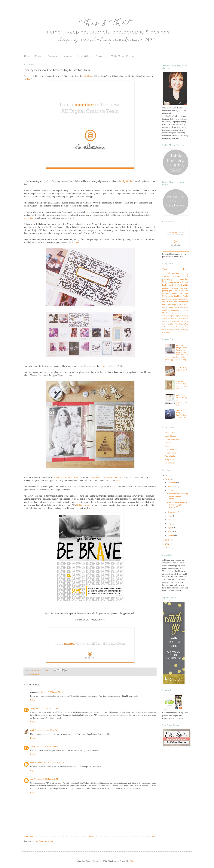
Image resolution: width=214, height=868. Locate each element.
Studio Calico (171, 299)
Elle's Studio (167, 296)
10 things (182, 304)
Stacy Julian (170, 460)
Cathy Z (168, 443)
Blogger (133, 861)
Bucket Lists (183, 299)
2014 (168, 479)
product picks (176, 316)
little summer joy (183, 330)
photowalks (166, 332)
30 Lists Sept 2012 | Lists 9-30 (182, 370)
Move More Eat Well (173, 321)
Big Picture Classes (172, 439)
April (170, 527)
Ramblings (178, 296)
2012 (168, 544)
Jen (32, 779)
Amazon (173, 319)
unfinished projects (170, 304)
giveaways (179, 313)
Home (27, 56)
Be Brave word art (84, 505)
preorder (104, 366)
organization (183, 302)
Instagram (68, 56)
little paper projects (171, 330)
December (172, 483)
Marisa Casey (36, 763)
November (172, 486)
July (170, 516)
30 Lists (179, 291)
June (170, 520)
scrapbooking (171, 273)
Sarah (33, 746)
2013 (168, 540)
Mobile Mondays (168, 310)
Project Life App (170, 302)
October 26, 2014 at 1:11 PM (54, 763)
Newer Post (29, 836)
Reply (33, 700)
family (172, 327)
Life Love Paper (171, 449)
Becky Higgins (171, 436)
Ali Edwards (89, 76)
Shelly (33, 708)
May (170, 524)
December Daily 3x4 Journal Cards (108, 477)
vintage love (184, 307)
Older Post (151, 836)
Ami (32, 730)
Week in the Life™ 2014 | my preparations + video (177, 496)
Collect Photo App (180, 293)
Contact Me (53, 56)
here (29, 79)
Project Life (101, 56)
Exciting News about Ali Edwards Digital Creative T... (177, 505)
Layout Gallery (84, 56)
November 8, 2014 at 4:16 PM (46, 779)
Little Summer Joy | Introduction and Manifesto (182, 414)
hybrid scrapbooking (182, 327)
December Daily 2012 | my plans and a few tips (182, 385)
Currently (184, 288)
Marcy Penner (170, 453)
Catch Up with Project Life (66, 477)
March (171, 531)
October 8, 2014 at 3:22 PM (47, 746)
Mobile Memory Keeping (122, 56)
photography (167, 291)
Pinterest (182, 324)
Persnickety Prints (173, 324)
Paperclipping (170, 456)
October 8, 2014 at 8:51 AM (52, 692)
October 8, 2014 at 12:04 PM (48, 708)
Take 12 (170, 313)
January (171, 535)
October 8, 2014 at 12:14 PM (46, 730)
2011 (167, 548)
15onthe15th (166, 319)
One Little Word (175, 285)
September (172, 512)
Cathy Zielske (126, 181)
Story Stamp (29, 218)
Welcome (39, 56)
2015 (168, 475)
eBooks (176, 307)
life (163, 330)
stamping (185, 316)
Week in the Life (176, 282)
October (171, 490)
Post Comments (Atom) (44, 841)
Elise (167, 446)
